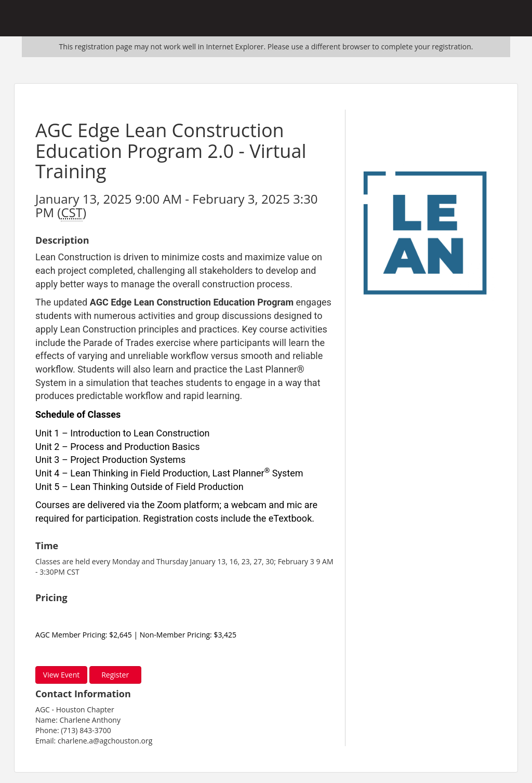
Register (115, 675)
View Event (61, 675)
